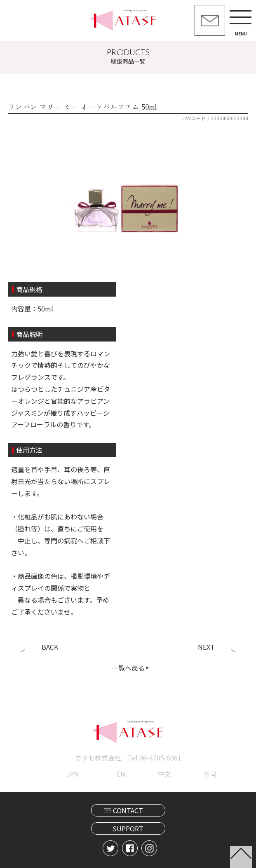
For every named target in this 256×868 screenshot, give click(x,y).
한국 (210, 774)
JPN (73, 774)
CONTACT (128, 810)
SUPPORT (128, 828)
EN (121, 774)
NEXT (206, 647)
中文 (164, 774)
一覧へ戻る (128, 668)
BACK (50, 647)
